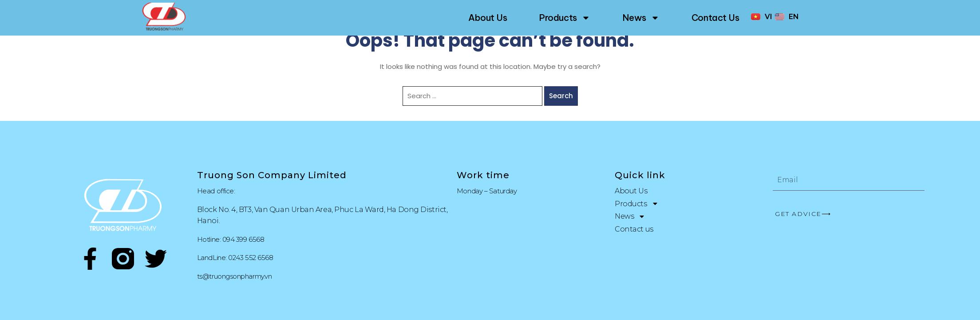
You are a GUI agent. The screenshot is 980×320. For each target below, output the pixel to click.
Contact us (715, 18)
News (641, 18)
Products (564, 18)
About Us (488, 18)
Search (561, 96)
